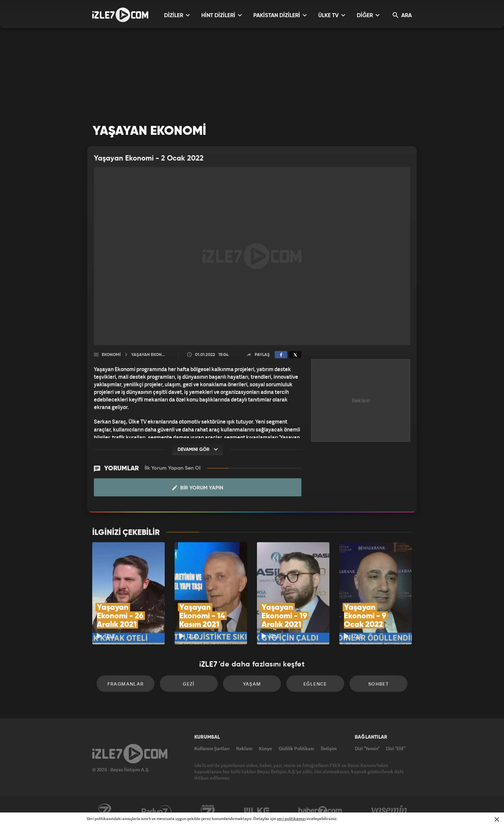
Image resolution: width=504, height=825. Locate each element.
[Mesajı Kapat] (497, 819)
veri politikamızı (291, 819)
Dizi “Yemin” (367, 748)
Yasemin (390, 811)
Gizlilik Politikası (296, 748)
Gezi (189, 684)
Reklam (244, 748)
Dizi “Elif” (396, 748)
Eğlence (315, 684)
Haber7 (320, 811)
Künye (266, 748)
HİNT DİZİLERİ (222, 15)
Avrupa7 (208, 811)
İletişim (329, 748)
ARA (402, 15)
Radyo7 (157, 811)
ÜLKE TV (332, 15)
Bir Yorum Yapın (198, 488)
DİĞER (368, 15)
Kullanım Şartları (212, 748)
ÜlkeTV (257, 811)
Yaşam (252, 684)
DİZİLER (177, 15)
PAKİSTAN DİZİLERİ (280, 15)
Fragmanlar (126, 684)
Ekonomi (111, 355)
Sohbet (378, 684)
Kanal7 (104, 811)
